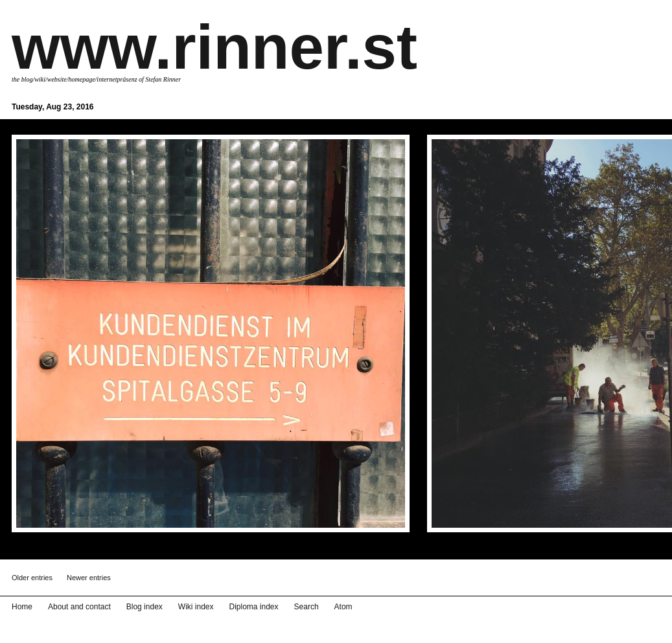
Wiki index (196, 607)
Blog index (145, 607)
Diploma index (254, 607)
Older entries (32, 578)
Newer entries (89, 578)
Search (307, 607)
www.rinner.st (214, 47)
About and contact (79, 607)
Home (22, 607)
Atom (343, 607)
